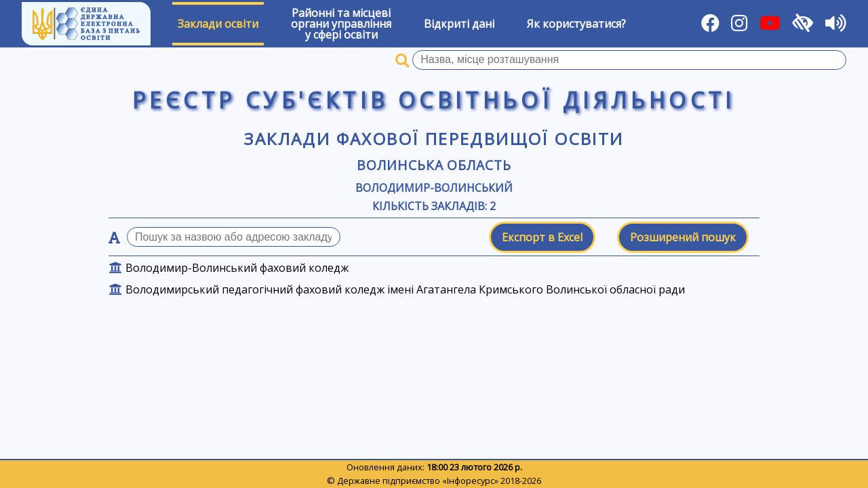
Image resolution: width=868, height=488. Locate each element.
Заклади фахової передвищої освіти (434, 139)
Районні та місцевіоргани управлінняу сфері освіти (341, 24)
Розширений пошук (683, 237)
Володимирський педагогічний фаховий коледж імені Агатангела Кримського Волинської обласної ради (405, 289)
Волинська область (434, 165)
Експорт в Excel (542, 237)
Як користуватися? (576, 24)
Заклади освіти (218, 24)
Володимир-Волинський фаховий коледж (237, 268)
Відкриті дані (459, 24)
